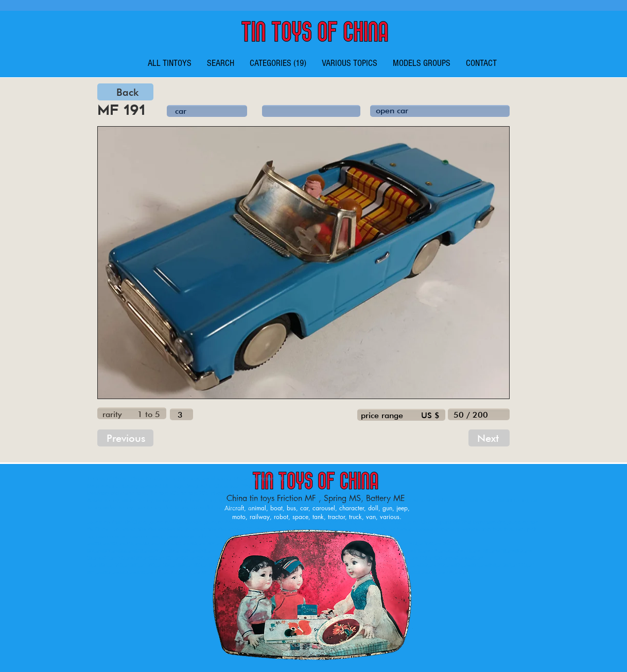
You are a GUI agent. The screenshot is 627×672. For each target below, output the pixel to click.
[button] (278, 63)
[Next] (489, 438)
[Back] (125, 92)
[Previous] (125, 438)
